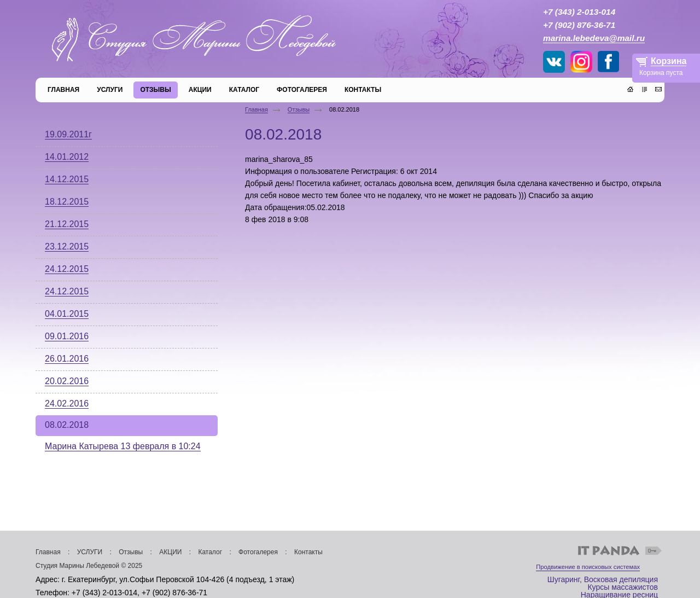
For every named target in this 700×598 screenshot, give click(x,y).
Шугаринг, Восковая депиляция (603, 579)
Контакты (308, 552)
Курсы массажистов (623, 587)
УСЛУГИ (90, 552)
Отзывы (299, 109)
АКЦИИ (170, 552)
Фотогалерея (258, 552)
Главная (256, 109)
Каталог (210, 552)
